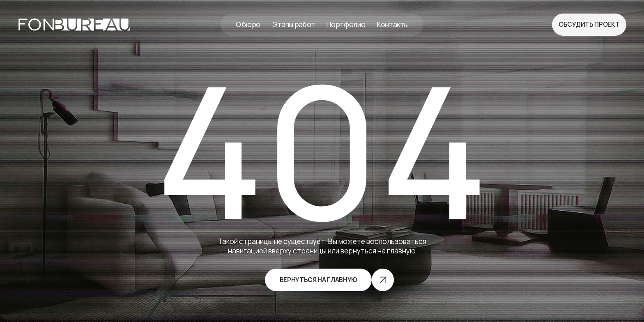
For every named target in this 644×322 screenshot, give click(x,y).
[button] (589, 25)
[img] (74, 25)
